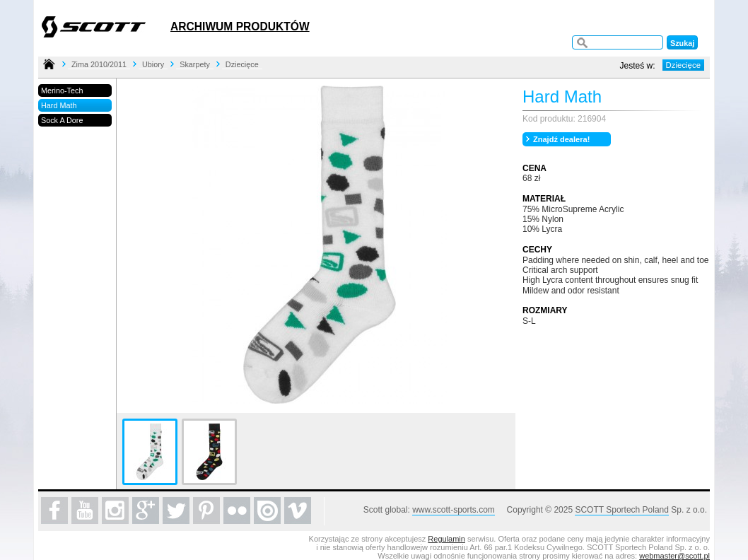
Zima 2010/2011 (99, 64)
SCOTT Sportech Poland (622, 510)
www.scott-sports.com (454, 510)
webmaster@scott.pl (674, 556)
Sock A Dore (62, 120)
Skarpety (195, 64)
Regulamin (446, 539)
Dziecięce (242, 64)
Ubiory (153, 64)
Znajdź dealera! (561, 139)
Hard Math (59, 105)
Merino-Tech (62, 91)
